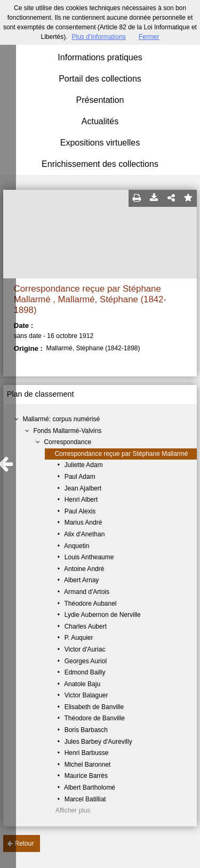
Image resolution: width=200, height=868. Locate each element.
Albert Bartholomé (90, 787)
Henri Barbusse (87, 753)
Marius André (83, 523)
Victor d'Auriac (85, 649)
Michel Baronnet (88, 765)
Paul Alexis (80, 511)
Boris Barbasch (86, 730)
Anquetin (77, 546)
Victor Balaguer (86, 695)
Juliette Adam (84, 465)
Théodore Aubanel (90, 604)
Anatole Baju (82, 684)
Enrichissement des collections (100, 164)
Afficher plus (73, 810)
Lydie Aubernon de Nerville (103, 615)
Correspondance (67, 442)
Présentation (100, 100)
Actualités (100, 121)
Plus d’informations (98, 37)
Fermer (149, 37)
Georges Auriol (86, 661)
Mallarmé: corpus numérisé (61, 419)
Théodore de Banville (94, 718)
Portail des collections (100, 79)
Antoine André (84, 569)
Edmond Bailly (85, 672)
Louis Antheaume (89, 557)
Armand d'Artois (87, 592)
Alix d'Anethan (84, 534)
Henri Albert (81, 500)
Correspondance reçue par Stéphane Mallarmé (121, 454)
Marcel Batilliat (85, 799)
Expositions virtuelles (100, 143)
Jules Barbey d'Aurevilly (98, 742)
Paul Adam (80, 477)
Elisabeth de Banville (94, 707)
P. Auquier (79, 638)
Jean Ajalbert (83, 488)
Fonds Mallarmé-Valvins (67, 431)
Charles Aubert (86, 626)
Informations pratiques (100, 57)
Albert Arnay (81, 580)
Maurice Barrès (86, 776)
